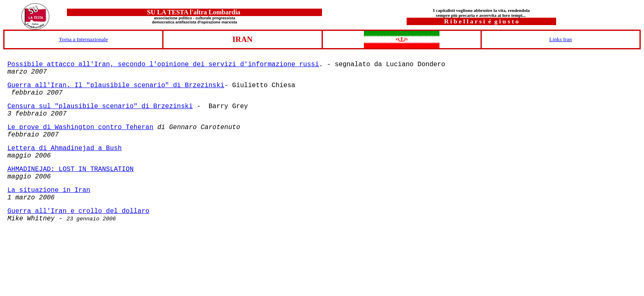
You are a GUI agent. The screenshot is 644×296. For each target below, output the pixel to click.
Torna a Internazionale (83, 39)
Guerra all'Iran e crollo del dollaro (78, 211)
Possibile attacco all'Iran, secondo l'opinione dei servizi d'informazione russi (163, 65)
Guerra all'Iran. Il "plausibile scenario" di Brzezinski (116, 86)
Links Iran (560, 39)
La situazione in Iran (49, 190)
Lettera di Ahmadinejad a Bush (64, 148)
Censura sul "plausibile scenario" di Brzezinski (100, 106)
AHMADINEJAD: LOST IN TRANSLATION (70, 169)
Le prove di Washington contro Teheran (80, 127)
